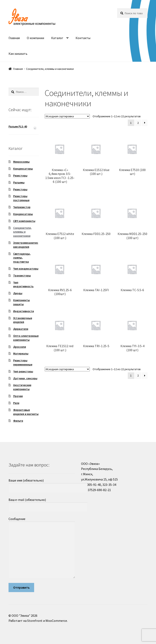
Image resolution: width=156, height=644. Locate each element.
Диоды (18, 293)
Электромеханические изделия (26, 245)
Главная (14, 38)
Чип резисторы (23, 371)
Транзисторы (22, 275)
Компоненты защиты (22, 302)
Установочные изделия (23, 320)
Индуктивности (24, 311)
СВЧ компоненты (24, 221)
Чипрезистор (22, 207)
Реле (16, 403)
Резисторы (20, 176)
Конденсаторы (23, 169)
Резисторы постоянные (21, 198)
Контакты (83, 38)
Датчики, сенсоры (25, 378)
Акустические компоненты (22, 387)
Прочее (18, 396)
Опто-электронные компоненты (26, 338)
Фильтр (18, 421)
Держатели (21, 329)
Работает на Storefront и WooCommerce (38, 621)
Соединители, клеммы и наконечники (22, 232)
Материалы (21, 353)
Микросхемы (21, 162)
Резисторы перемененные (23, 362)
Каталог (57, 38)
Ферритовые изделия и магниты (26, 412)
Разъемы (19, 182)
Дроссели (20, 347)
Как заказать (18, 54)
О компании (35, 38)
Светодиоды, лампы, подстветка (22, 258)
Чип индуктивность (23, 284)
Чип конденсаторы (26, 269)
